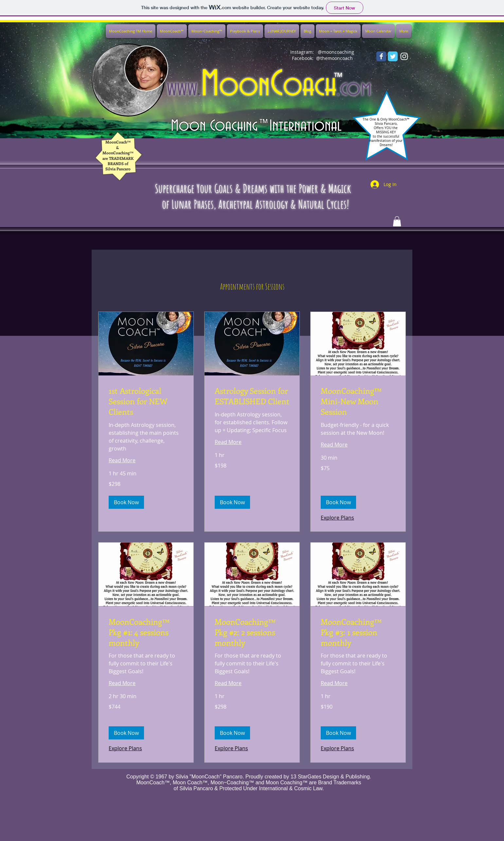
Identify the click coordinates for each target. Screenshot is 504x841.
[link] (146, 401)
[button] (126, 502)
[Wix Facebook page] (381, 56)
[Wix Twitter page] (393, 56)
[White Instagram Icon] (404, 56)
